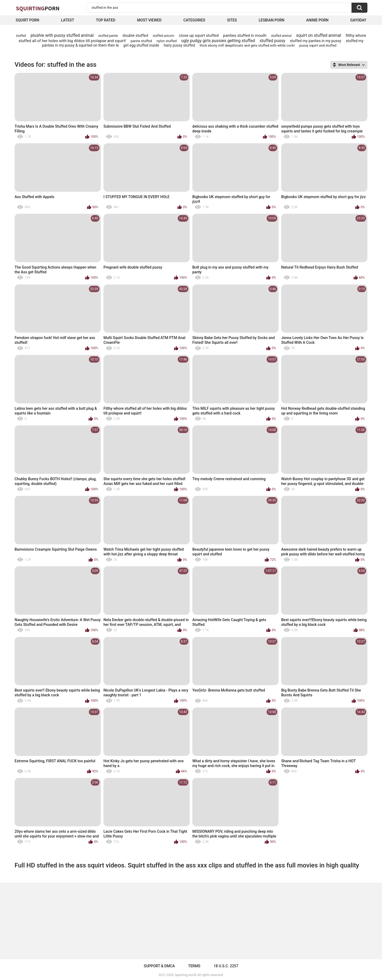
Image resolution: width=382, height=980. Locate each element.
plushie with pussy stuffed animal (62, 35)
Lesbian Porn (272, 20)
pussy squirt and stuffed (318, 45)
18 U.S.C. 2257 (226, 966)
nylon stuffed (167, 41)
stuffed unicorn (164, 36)
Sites (232, 20)
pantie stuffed (141, 41)
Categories (194, 20)
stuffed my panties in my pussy (316, 41)
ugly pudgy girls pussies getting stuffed (218, 41)
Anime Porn (317, 20)
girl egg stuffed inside (141, 45)
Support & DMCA (159, 966)
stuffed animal (281, 36)
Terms (194, 966)
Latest (68, 20)
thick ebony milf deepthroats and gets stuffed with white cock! (247, 45)
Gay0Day (358, 20)
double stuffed (135, 35)
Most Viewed (149, 20)
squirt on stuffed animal (319, 35)
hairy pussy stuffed (179, 45)
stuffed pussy (273, 41)
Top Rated (105, 20)
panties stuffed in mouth (245, 35)
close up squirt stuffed (199, 35)
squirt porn (27, 20)
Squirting (38, 8)
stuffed (21, 36)
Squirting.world (186, 975)
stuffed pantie (108, 36)
